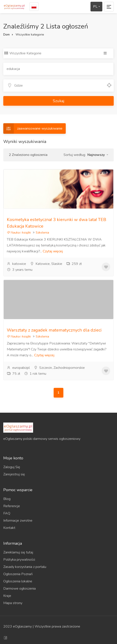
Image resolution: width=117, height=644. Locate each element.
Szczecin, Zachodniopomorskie (59, 368)
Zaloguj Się (12, 467)
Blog (7, 499)
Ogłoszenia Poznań (18, 574)
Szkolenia (42, 233)
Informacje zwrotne (18, 521)
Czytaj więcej (53, 251)
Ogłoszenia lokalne (18, 581)
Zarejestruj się (14, 474)
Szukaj (59, 101)
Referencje (12, 506)
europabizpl (18, 368)
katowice (16, 264)
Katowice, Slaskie (46, 264)
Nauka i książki (19, 233)
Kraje (7, 596)
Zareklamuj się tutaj (18, 552)
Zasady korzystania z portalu (25, 567)
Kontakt (9, 528)
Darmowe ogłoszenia (19, 589)
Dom (6, 35)
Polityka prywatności (19, 560)
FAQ (7, 513)
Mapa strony (13, 603)
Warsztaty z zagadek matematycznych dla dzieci (54, 330)
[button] (98, 155)
